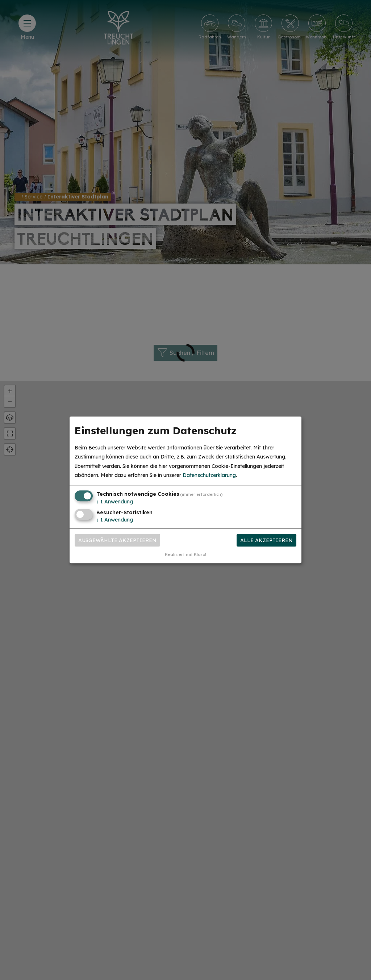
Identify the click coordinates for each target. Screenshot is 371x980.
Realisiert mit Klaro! (185, 555)
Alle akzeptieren (266, 540)
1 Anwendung (115, 502)
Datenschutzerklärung (209, 475)
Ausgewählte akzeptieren (117, 540)
